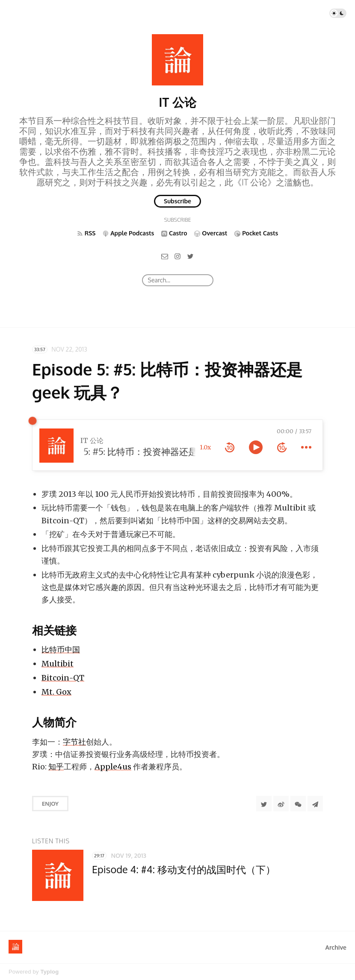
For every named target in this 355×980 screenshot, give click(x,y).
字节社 (74, 742)
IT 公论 (177, 102)
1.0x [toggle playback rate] (205, 447)
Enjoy (50, 804)
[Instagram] (177, 256)
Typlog (49, 972)
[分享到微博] (281, 804)
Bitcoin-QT (63, 678)
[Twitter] (190, 256)
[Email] (165, 256)
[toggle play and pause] (256, 447)
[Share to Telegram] (315, 804)
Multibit (58, 664)
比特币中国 (61, 650)
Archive (336, 947)
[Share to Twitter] (264, 804)
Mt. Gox (56, 692)
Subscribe (177, 201)
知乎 (56, 767)
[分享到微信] (298, 804)
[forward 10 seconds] (282, 447)
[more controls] (306, 447)
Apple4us (113, 767)
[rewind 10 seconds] (230, 447)
